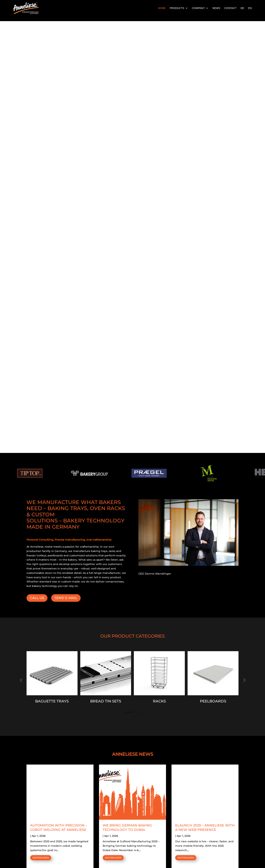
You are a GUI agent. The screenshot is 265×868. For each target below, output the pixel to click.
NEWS (216, 8)
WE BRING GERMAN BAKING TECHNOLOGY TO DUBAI (127, 827)
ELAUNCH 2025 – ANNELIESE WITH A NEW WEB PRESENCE (205, 827)
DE (242, 8)
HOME (162, 8)
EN (250, 8)
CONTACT (230, 8)
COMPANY (198, 8)
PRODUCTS (177, 8)
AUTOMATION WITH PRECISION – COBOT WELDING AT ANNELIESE (59, 827)
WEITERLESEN (41, 858)
